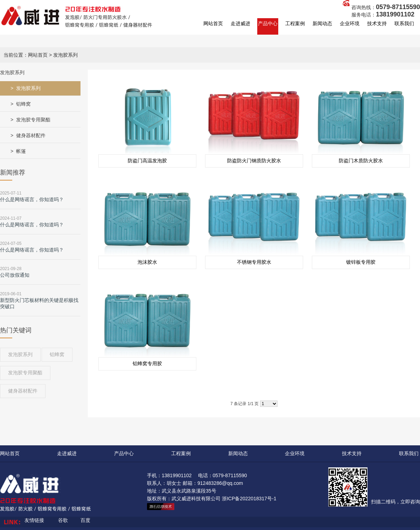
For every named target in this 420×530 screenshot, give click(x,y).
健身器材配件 (31, 135)
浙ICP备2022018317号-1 (249, 499)
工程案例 (295, 23)
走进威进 (240, 23)
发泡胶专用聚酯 (33, 120)
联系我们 (404, 23)
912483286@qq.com (220, 483)
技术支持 (377, 23)
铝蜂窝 (23, 104)
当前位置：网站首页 (26, 55)
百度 (85, 520)
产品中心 (268, 23)
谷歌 (63, 520)
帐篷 (21, 151)
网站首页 (213, 23)
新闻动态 (322, 23)
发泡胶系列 (28, 88)
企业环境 (350, 23)
